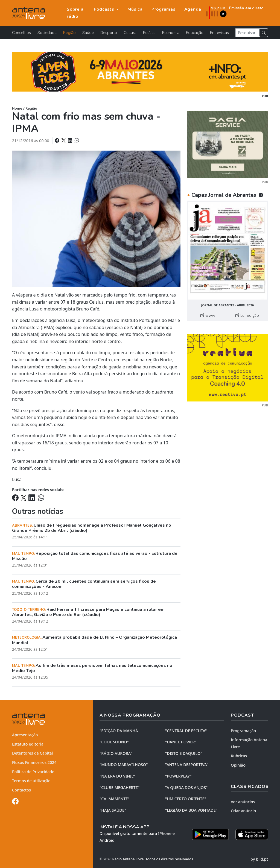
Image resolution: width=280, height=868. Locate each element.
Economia (171, 33)
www (208, 315)
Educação (195, 33)
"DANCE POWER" (181, 742)
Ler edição (247, 315)
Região (69, 33)
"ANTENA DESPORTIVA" (187, 765)
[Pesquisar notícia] (247, 33)
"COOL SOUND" (114, 742)
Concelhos (21, 33)
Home (17, 108)
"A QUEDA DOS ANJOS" (186, 788)
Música (135, 9)
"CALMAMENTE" (115, 799)
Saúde (88, 33)
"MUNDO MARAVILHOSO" (124, 765)
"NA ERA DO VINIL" (117, 776)
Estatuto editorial (28, 744)
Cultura (130, 33)
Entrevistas (219, 33)
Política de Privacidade (33, 772)
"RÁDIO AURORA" (116, 753)
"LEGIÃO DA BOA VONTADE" (191, 810)
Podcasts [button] (105, 9)
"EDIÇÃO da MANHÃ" (119, 731)
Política (149, 33)
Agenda (193, 9)
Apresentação (25, 735)
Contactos (21, 790)
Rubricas (239, 756)
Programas (164, 9)
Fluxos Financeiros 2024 (34, 762)
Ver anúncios (243, 802)
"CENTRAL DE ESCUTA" (186, 731)
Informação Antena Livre (249, 743)
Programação (243, 731)
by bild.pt (259, 859)
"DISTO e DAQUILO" (184, 753)
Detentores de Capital (32, 753)
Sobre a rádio (75, 13)
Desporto (109, 33)
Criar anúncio (243, 811)
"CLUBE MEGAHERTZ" (119, 788)
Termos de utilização (31, 781)
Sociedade (47, 33)
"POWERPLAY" (178, 776)
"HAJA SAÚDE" (113, 810)
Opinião (238, 765)
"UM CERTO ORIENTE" (186, 799)
